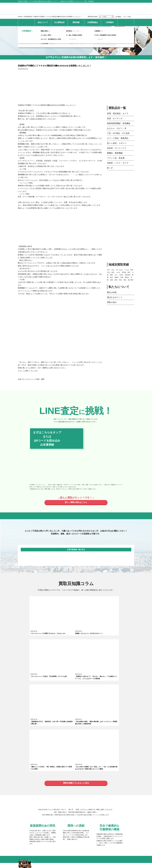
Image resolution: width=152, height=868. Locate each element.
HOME (20, 17)
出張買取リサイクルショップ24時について (56, 759)
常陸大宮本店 (46, 796)
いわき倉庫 (45, 809)
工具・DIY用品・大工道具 (118, 133)
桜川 (111, 277)
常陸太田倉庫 (102, 800)
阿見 (120, 280)
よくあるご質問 (47, 820)
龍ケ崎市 (131, 280)
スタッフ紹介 (127, 17)
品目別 (65, 789)
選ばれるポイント (115, 297)
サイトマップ (76, 830)
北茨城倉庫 (73, 804)
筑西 (111, 280)
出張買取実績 (28, 17)
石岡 (122, 277)
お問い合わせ (126, 22)
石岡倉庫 (100, 804)
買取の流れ (112, 302)
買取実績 (76, 22)
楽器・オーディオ (115, 118)
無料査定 (70, 816)
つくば (127, 270)
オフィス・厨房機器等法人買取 (52, 824)
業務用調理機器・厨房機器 (119, 123)
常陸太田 (128, 275)
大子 (116, 275)
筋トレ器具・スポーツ (117, 143)
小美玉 (121, 275)
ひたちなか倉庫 (75, 796)
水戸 (108, 270)
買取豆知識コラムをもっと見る (76, 670)
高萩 (125, 280)
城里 (111, 275)
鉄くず (110, 168)
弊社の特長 (112, 292)
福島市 (127, 277)
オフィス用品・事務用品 (118, 138)
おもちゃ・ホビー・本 (117, 128)
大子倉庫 (100, 796)
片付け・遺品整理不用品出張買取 (106, 820)
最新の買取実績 (47, 789)
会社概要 (118, 17)
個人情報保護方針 (42, 830)
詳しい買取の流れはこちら (76, 503)
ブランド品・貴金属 (116, 158)
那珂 (113, 272)
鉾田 (116, 280)
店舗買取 (98, 816)
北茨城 (124, 272)
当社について (43, 22)
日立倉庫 (45, 804)
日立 (113, 270)
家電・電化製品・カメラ (118, 113)
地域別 (81, 789)
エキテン (78, 763)
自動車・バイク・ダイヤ (118, 163)
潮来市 (117, 277)
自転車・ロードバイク (117, 148)
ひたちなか (119, 270)
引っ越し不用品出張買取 (75, 820)
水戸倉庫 (45, 800)
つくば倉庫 (73, 800)
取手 (129, 272)
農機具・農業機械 (115, 153)
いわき (118, 272)
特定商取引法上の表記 (60, 830)
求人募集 (45, 763)
